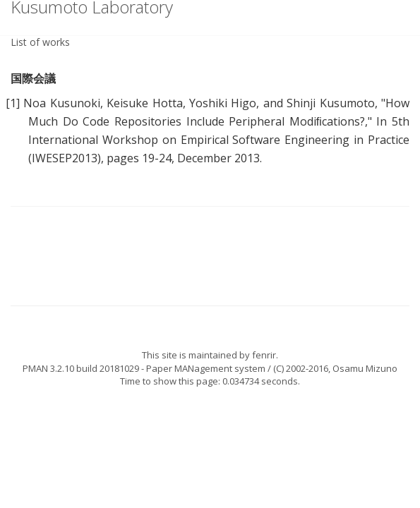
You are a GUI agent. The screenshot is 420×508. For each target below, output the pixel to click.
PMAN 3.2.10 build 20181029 (81, 368)
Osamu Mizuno (365, 368)
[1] (13, 103)
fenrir (264, 355)
